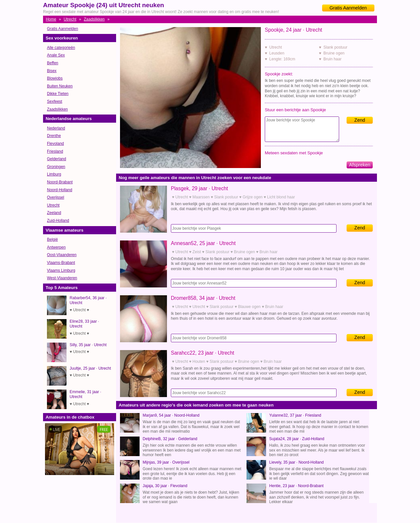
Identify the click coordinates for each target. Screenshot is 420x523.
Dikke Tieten (58, 94)
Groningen (56, 167)
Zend (360, 120)
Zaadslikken (94, 19)
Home (51, 19)
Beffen (52, 63)
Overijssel (56, 197)
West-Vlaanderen (62, 278)
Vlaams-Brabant (61, 263)
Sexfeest (55, 101)
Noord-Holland (60, 190)
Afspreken (360, 165)
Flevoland (55, 144)
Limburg (54, 174)
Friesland (55, 151)
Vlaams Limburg (61, 270)
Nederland (56, 128)
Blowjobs (55, 78)
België (52, 239)
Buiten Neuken (60, 86)
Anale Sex (56, 55)
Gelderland (57, 159)
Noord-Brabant (60, 182)
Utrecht (70, 19)
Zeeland (54, 213)
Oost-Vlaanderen (62, 255)
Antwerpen (56, 247)
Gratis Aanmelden (348, 8)
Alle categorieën (61, 48)
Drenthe (54, 136)
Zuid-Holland (58, 221)
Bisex (52, 71)
